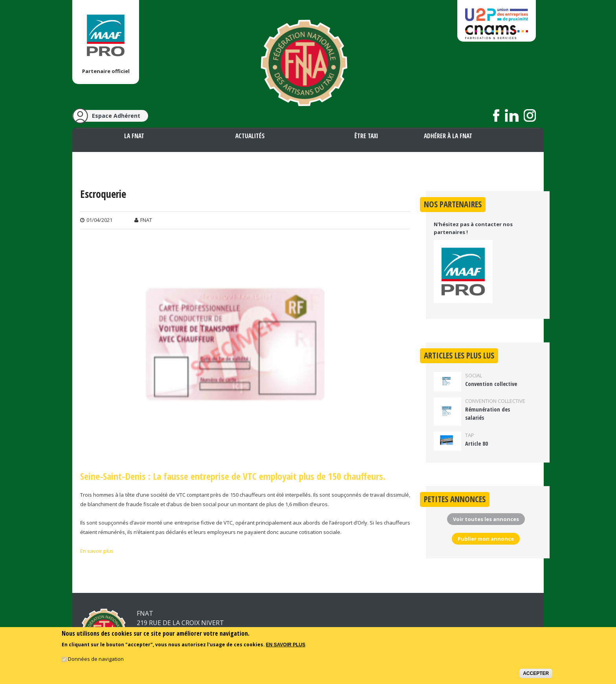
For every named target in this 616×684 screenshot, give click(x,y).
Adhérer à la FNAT (448, 136)
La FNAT (134, 136)
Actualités (250, 136)
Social (474, 375)
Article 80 (477, 444)
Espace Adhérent (116, 116)
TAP (470, 435)
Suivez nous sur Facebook (496, 115)
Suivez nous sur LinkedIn (512, 115)
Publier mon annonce (486, 539)
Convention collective (491, 384)
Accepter (536, 674)
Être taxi (366, 136)
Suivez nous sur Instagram (530, 115)
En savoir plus (97, 551)
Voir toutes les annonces (486, 519)
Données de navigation (96, 659)
